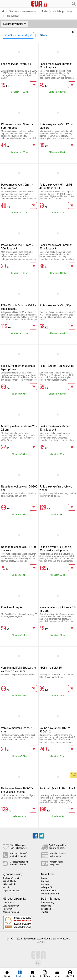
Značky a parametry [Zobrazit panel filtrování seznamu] (18, 35)
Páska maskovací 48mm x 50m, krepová (55, 66)
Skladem (44, 35)
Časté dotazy (48, 903)
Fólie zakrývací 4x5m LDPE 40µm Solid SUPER (56, 186)
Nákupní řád (47, 888)
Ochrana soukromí (50, 894)
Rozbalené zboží (11, 878)
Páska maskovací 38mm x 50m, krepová (17, 126)
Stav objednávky (11, 906)
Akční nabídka (10, 884)
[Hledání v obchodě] (74, 3)
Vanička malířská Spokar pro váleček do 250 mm (19, 669)
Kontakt (45, 881)
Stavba (44, 11)
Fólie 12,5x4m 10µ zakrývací (57, 366)
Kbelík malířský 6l (12, 607)
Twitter (45, 912)
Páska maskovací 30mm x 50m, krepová (17, 186)
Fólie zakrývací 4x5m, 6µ (16, 64)
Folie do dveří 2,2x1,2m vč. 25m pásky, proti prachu (56, 549)
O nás (44, 878)
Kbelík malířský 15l (51, 668)
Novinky (7, 888)
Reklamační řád (49, 891)
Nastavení (8, 909)
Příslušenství (13, 16)
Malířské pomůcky (62, 11)
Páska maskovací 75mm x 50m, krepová (55, 428)
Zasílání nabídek (11, 912)
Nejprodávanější (13, 24)
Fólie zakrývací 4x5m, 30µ (55, 305)
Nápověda (46, 906)
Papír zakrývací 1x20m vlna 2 (57, 788)
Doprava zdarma (11, 891)
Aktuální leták (9, 881)
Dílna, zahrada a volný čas (22, 11)
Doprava (45, 884)
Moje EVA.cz (9, 903)
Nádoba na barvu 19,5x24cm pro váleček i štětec (19, 790)
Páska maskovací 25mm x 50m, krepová (55, 247)
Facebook (46, 909)
